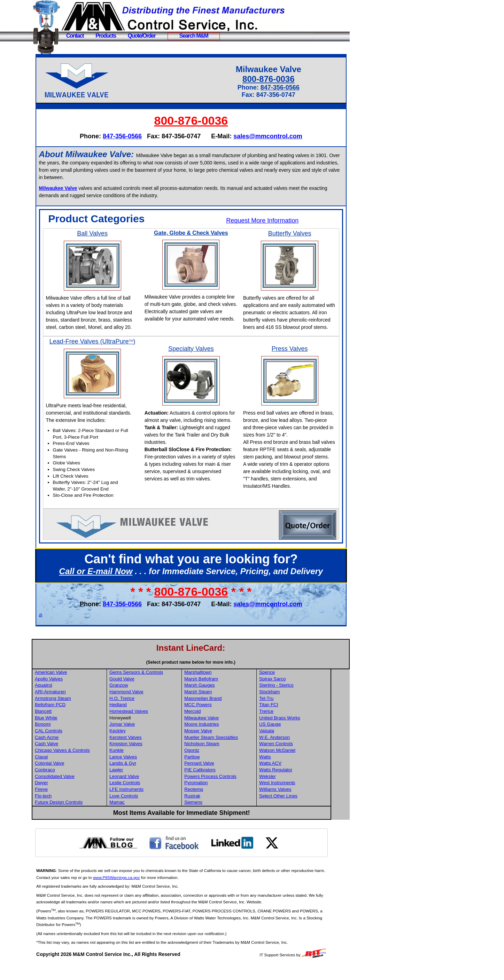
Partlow (212, 771)
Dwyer (63, 797)
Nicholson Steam (222, 758)
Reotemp (214, 804)
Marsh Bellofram (221, 693)
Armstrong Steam (75, 713)
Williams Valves (295, 804)
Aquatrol (65, 700)
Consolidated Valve (77, 791)
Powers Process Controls (231, 791)
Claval (63, 771)
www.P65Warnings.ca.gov (150, 892)
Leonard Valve (145, 791)
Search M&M (194, 36)
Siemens (214, 817)
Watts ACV (290, 778)
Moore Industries (222, 739)
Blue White (68, 732)
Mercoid (213, 726)
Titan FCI (288, 719)
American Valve (73, 687)
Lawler (137, 784)
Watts (285, 771)
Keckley (139, 745)
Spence (286, 687)
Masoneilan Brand (223, 713)
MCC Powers (218, 719)
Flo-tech (65, 811)
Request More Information (268, 221)
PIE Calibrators (220, 784)
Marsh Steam (218, 706)
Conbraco (67, 784)
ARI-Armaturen (72, 706)
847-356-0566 (286, 87)
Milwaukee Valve (222, 732)
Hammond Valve (148, 706)
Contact (75, 36)
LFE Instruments (148, 804)
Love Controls (145, 811)
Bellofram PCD (72, 719)
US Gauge (289, 739)
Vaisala (286, 745)
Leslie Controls (146, 797)
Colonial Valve (71, 778)
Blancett (65, 726)
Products (106, 36)
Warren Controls (296, 758)
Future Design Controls (81, 817)
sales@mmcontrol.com (279, 136)
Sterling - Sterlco (296, 700)
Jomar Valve (143, 739)
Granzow (140, 700)
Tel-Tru (286, 713)
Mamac (138, 817)
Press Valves (294, 356)
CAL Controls (71, 745)
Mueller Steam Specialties (231, 752)
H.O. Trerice (143, 713)
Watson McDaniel (297, 765)
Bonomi (65, 739)
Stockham (289, 706)
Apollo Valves (71, 693)
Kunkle (138, 765)
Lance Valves (144, 771)
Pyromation (216, 797)
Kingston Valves (147, 758)
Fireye (63, 804)
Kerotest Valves (147, 752)
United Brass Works (299, 732)
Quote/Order (142, 36)
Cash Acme (69, 752)
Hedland (139, 719)
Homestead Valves (150, 726)
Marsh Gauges (220, 700)
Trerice (286, 726)
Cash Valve (68, 758)
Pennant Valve (219, 778)
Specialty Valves (202, 356)
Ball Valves (111, 233)
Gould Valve (143, 693)
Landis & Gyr (144, 778)
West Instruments (297, 797)
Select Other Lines (298, 811)
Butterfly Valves (294, 233)
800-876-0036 (274, 79)
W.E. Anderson (294, 752)
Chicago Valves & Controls (84, 765)
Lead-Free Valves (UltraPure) (111, 352)
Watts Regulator (295, 784)
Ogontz (212, 765)
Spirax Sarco (292, 693)
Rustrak (212, 811)
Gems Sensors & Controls (157, 687)
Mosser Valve (218, 745)
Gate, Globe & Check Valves (202, 233)
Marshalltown (218, 687)
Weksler (287, 791)
